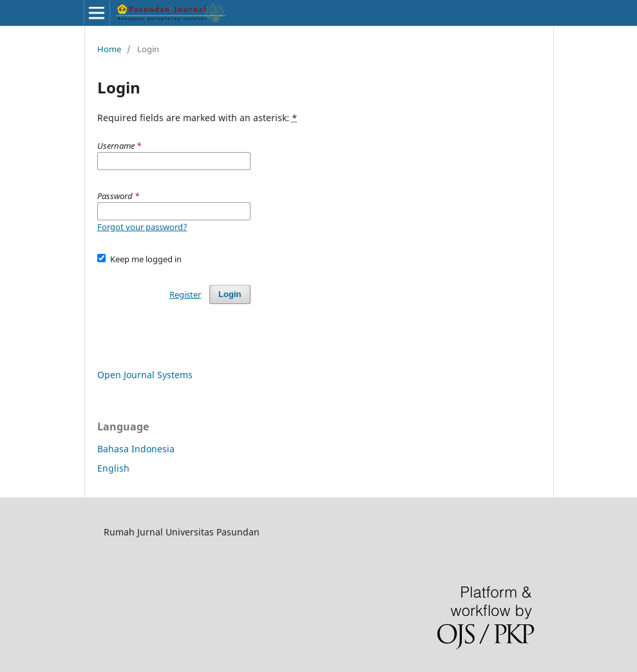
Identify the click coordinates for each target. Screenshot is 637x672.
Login (230, 294)
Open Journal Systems (145, 375)
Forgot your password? (142, 227)
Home (109, 49)
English (113, 468)
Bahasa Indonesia (136, 449)
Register (185, 294)
